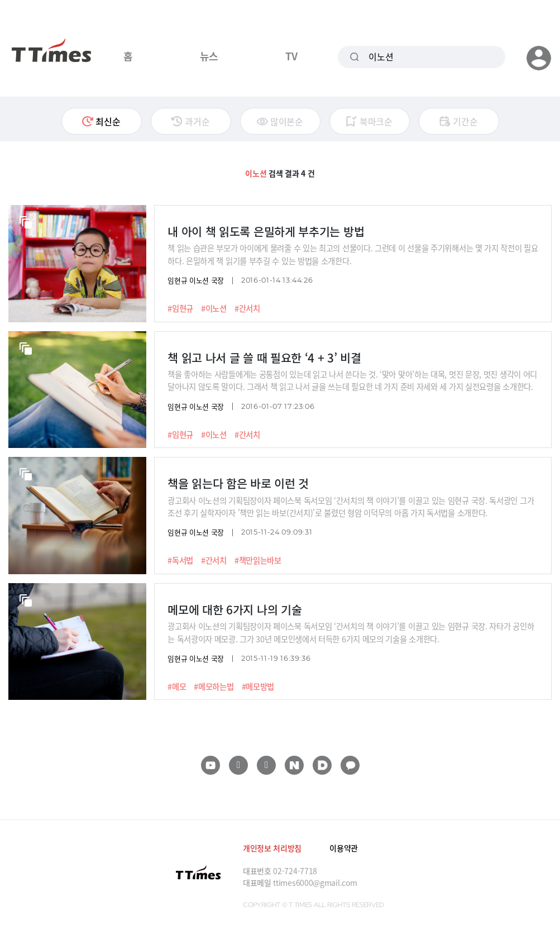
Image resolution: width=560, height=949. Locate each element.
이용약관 (344, 848)
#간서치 (247, 308)
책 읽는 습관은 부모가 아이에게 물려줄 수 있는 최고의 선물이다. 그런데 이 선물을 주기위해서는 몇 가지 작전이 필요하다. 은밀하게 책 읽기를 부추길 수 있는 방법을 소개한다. (353, 254)
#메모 (177, 686)
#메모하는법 (214, 686)
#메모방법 (258, 686)
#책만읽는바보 (258, 560)
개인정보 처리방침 (272, 848)
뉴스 (209, 56)
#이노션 (214, 308)
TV (291, 56)
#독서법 (180, 560)
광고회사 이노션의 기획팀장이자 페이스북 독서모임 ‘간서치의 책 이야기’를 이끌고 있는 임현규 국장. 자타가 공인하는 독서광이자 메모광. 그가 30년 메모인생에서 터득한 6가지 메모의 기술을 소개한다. (351, 632)
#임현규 (180, 308)
